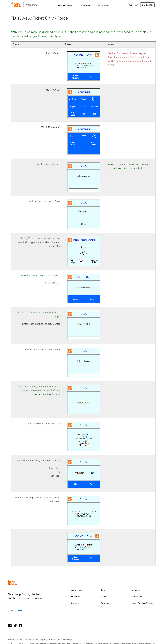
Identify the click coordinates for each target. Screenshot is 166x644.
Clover (104, 597)
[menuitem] (136, 5)
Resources (136, 590)
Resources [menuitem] (85, 5)
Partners (105, 603)
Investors (76, 597)
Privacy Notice (15, 640)
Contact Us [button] (147, 5)
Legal (43, 640)
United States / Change (142, 603)
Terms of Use (54, 640)
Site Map (67, 640)
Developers (136, 597)
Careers (75, 603)
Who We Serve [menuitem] (65, 5)
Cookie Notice (31, 640)
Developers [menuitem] (103, 5)
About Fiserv (77, 590)
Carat (104, 590)
